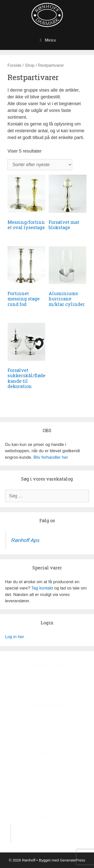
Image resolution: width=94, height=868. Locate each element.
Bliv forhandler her (51, 457)
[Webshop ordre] (40, 165)
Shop (30, 65)
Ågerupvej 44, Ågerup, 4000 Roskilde (47, 762)
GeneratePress (73, 860)
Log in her (15, 637)
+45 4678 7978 (55, 788)
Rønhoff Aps (25, 540)
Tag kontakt (42, 588)
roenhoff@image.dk (52, 801)
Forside (14, 65)
